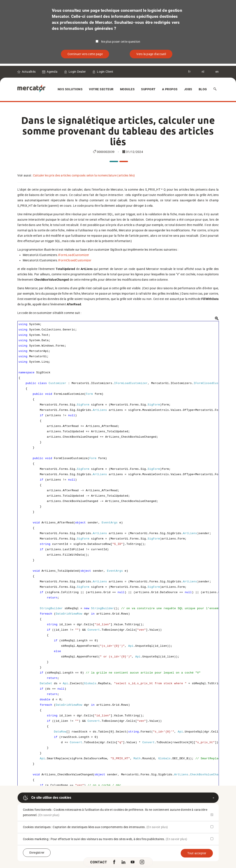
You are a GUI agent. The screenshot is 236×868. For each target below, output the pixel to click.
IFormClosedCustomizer (75, 260)
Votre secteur (101, 89)
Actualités (29, 72)
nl (203, 72)
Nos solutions (70, 89)
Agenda (52, 72)
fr (189, 72)
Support (148, 89)
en (217, 72)
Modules (127, 89)
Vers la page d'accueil (151, 54)
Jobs (188, 89)
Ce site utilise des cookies (47, 798)
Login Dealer (77, 72)
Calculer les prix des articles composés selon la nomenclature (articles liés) (84, 175)
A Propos (170, 89)
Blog (203, 89)
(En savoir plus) (49, 815)
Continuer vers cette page (85, 54)
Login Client (105, 72)
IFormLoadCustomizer (74, 255)
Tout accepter (197, 853)
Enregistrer (37, 853)
